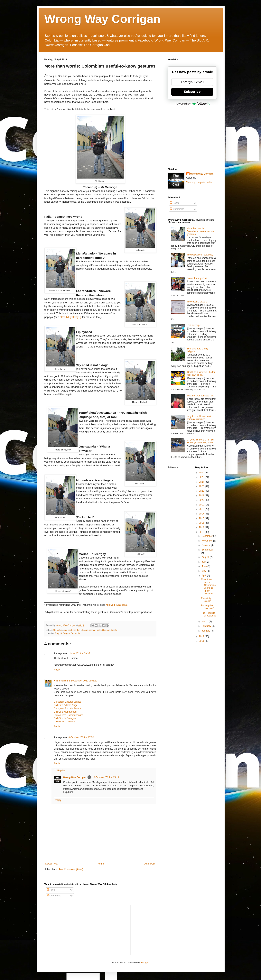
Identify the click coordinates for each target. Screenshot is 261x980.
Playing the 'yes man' (207, 607)
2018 (202, 509)
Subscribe (192, 92)
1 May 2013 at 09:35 (79, 653)
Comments (177, 209)
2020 (202, 500)
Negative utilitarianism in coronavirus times (199, 418)
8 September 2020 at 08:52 (83, 681)
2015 (202, 523)
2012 (202, 636)
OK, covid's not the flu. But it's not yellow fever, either (200, 441)
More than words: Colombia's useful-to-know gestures (200, 231)
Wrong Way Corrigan (103, 19)
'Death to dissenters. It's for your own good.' (201, 374)
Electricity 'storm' (206, 600)
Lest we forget (194, 325)
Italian (85, 630)
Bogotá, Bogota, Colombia (67, 633)
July (204, 562)
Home (101, 864)
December (207, 536)
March (205, 622)
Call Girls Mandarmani (65, 712)
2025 (202, 477)
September (207, 550)
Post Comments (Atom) (71, 869)
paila (99, 630)
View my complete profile (199, 182)
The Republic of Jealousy (200, 255)
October (206, 545)
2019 (202, 505)
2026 (202, 473)
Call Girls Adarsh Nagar (66, 705)
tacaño (114, 630)
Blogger (145, 963)
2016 (202, 518)
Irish (79, 630)
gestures (72, 630)
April (204, 576)
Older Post (149, 864)
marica (92, 630)
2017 (202, 514)
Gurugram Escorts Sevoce (68, 708)
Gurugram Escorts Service (68, 702)
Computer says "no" (197, 278)
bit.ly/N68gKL (117, 605)
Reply (57, 670)
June (205, 566)
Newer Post (51, 864)
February (207, 626)
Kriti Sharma (61, 681)
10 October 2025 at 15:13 (106, 777)
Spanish (106, 630)
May (204, 571)
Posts (174, 203)
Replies (61, 771)
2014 (202, 527)
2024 (202, 482)
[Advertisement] (192, 136)
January (206, 631)
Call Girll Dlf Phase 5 (65, 722)
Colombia (58, 630)
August (206, 557)
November (207, 541)
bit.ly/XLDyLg (71, 317)
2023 (202, 486)
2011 (202, 641)
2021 (202, 495)
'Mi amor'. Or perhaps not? (200, 396)
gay (65, 630)
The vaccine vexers (197, 302)
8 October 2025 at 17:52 (81, 737)
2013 (202, 532)
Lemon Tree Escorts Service (69, 715)
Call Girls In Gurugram (65, 718)
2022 (202, 491)
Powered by (192, 104)
